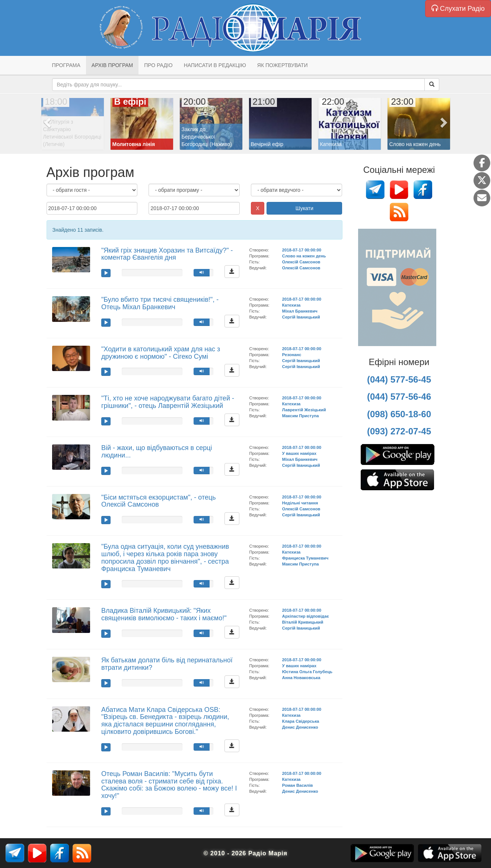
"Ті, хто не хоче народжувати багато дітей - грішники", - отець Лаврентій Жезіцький (168, 402)
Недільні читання (300, 503)
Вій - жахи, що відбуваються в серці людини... (157, 452)
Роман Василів (298, 785)
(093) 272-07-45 (399, 431)
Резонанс (292, 355)
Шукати (305, 208)
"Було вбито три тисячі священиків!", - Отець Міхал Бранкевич (160, 303)
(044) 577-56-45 (399, 379)
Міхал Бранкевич (300, 311)
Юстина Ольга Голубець (307, 672)
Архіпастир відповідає (306, 616)
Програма (66, 65)
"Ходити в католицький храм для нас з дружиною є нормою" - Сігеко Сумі (161, 353)
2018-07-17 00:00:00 (302, 250)
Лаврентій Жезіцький (304, 410)
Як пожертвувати (283, 65)
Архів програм (112, 65)
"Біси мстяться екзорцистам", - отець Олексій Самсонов (159, 501)
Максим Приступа (301, 416)
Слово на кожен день (304, 256)
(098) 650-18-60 (399, 414)
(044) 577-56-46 (399, 397)
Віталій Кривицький (303, 622)
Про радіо (158, 65)
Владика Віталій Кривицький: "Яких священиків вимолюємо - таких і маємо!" (164, 614)
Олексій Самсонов (301, 262)
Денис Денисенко (300, 727)
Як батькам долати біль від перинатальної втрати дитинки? (167, 664)
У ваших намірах (299, 453)
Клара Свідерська (301, 721)
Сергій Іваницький (301, 317)
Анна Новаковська (301, 678)
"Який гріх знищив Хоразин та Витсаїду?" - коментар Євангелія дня (167, 254)
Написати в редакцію (215, 65)
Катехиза (291, 305)
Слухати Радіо (458, 8)
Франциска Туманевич (305, 558)
